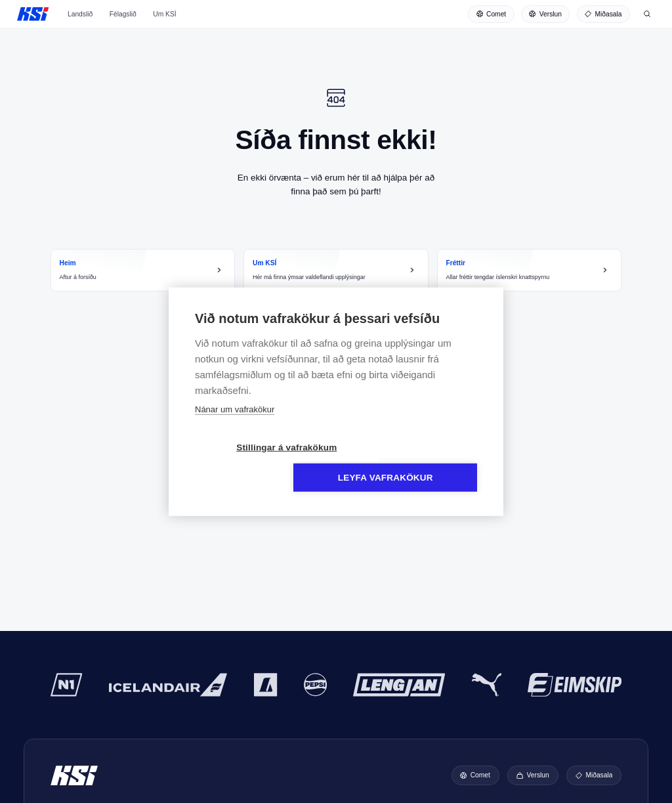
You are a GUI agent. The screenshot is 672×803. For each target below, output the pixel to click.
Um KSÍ (164, 23)
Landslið (80, 23)
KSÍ (33, 16)
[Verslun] (546, 17)
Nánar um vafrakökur (235, 424)
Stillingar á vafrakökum (260, 463)
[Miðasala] (603, 17)
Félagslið (123, 23)
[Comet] (491, 17)
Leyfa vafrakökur (412, 463)
